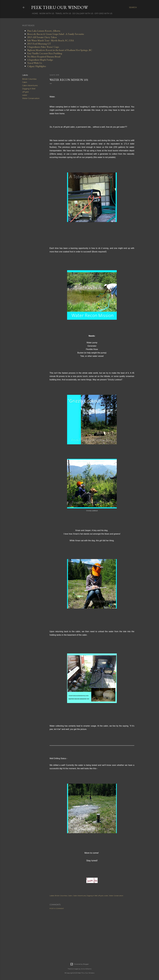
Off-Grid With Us (103, 14)
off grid (25, 92)
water (25, 95)
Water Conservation (31, 98)
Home (34, 14)
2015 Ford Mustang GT (39, 44)
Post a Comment (57, 908)
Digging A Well (29, 89)
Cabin (25, 82)
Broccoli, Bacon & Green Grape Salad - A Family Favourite (56, 34)
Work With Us (46, 14)
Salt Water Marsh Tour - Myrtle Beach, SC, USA (51, 40)
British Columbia (29, 79)
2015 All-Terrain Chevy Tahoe (42, 37)
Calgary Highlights (37, 66)
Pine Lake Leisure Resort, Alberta (44, 31)
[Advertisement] (92, 933)
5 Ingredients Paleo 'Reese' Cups (43, 47)
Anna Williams (86, 969)
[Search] (133, 7)
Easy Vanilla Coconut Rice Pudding (45, 53)
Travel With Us (62, 14)
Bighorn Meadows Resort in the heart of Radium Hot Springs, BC (60, 50)
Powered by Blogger (79, 964)
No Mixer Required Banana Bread (44, 56)
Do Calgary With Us (82, 14)
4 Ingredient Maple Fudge (40, 60)
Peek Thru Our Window (60, 7)
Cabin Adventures (30, 85)
